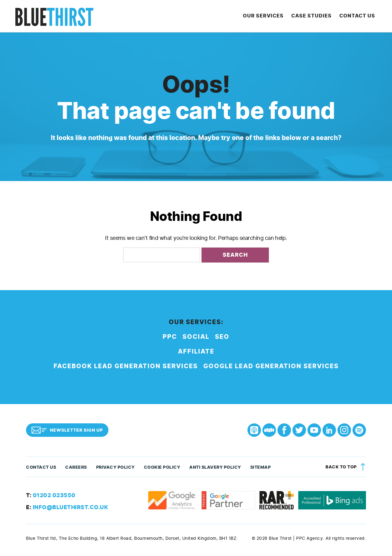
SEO (222, 338)
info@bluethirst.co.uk (67, 509)
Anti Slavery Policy (215, 469)
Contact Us (359, 17)
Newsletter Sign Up (67, 432)
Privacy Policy (115, 469)
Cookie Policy (162, 469)
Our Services (268, 17)
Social (196, 338)
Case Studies (315, 17)
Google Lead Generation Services (271, 368)
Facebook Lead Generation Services (126, 368)
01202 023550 (51, 497)
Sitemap (261, 469)
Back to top (347, 469)
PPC (170, 338)
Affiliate (196, 353)
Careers (76, 469)
